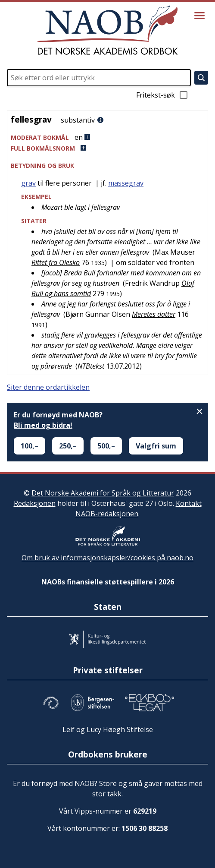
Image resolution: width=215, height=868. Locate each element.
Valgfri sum (156, 446)
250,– (68, 446)
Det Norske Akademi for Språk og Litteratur (103, 493)
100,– (30, 446)
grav (28, 183)
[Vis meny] (199, 16)
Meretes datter (154, 314)
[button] (107, 137)
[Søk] (201, 78)
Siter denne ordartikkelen (48, 387)
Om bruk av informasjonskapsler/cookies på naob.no (107, 558)
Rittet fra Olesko (56, 262)
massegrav (126, 183)
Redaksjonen (35, 503)
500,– (106, 446)
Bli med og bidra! (43, 425)
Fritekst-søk (162, 95)
